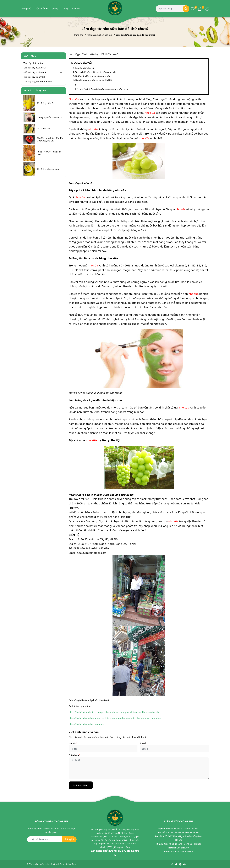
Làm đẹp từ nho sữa (85, 68)
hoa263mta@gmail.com (182, 851)
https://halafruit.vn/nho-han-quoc (86, 724)
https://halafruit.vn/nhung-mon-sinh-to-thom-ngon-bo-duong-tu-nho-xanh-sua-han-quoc (115, 718)
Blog (66, 9)
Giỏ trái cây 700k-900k (35, 72)
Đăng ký (69, 839)
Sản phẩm (40, 9)
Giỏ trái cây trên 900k (34, 77)
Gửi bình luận (81, 785)
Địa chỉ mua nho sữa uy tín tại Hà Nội (93, 80)
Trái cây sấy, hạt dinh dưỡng (38, 82)
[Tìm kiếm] (186, 9)
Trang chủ (26, 9)
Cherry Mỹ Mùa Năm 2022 (49, 117)
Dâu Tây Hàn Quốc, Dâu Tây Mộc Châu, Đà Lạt (50, 139)
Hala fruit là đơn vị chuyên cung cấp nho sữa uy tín (104, 89)
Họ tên (73, 743)
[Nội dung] (139, 768)
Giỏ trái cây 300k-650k (35, 68)
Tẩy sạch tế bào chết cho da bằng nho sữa (96, 72)
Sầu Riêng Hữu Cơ (45, 103)
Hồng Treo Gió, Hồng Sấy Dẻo (49, 153)
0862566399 (183, 848)
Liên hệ (76, 9)
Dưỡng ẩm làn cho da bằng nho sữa (93, 76)
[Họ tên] (103, 749)
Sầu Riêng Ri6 (43, 129)
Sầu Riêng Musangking (48, 169)
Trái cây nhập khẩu (33, 63)
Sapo (74, 864)
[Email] (175, 749)
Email (144, 743)
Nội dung (74, 755)
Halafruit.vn (52, 864)
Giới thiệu (54, 9)
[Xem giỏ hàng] (200, 9)
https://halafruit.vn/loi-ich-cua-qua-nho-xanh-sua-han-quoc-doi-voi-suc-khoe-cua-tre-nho (114, 712)
